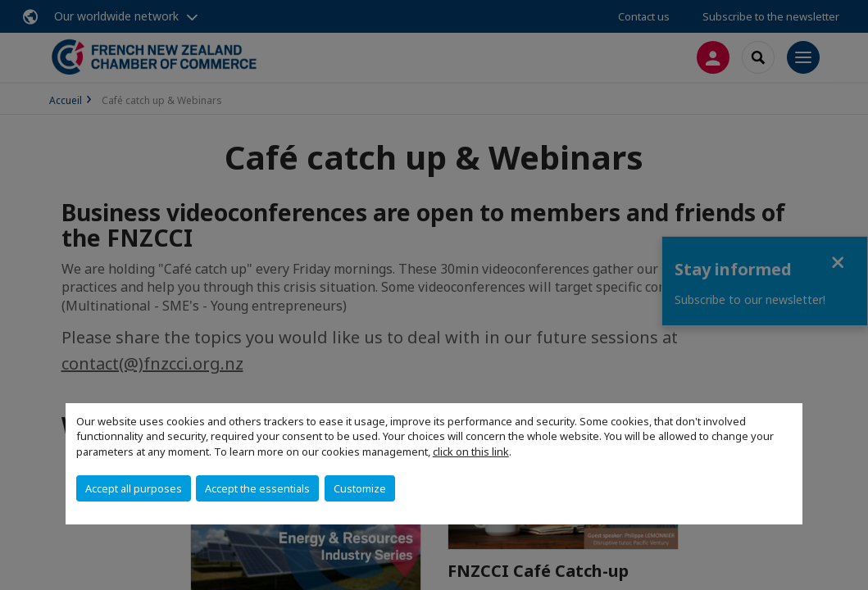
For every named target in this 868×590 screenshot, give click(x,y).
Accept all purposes (134, 488)
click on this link (471, 452)
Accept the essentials (257, 488)
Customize (360, 488)
